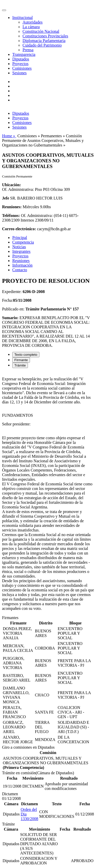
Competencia (23, 242)
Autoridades (33, 22)
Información (22, 265)
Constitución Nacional (41, 31)
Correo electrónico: (19, 229)
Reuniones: (12, 207)
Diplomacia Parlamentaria (44, 41)
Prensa (28, 50)
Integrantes (21, 251)
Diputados (21, 59)
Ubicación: (12, 185)
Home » (9, 136)
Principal (20, 238)
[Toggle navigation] (4, 10)
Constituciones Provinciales (45, 36)
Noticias (19, 247)
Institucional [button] (23, 18)
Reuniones (21, 261)
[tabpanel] (48, 494)
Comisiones (22, 68)
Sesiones (19, 73)
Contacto (20, 270)
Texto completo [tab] (26, 355)
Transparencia (24, 54)
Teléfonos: (11, 216)
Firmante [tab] (21, 360)
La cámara (31, 27)
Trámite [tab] (20, 365)
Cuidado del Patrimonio (42, 45)
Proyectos (20, 64)
